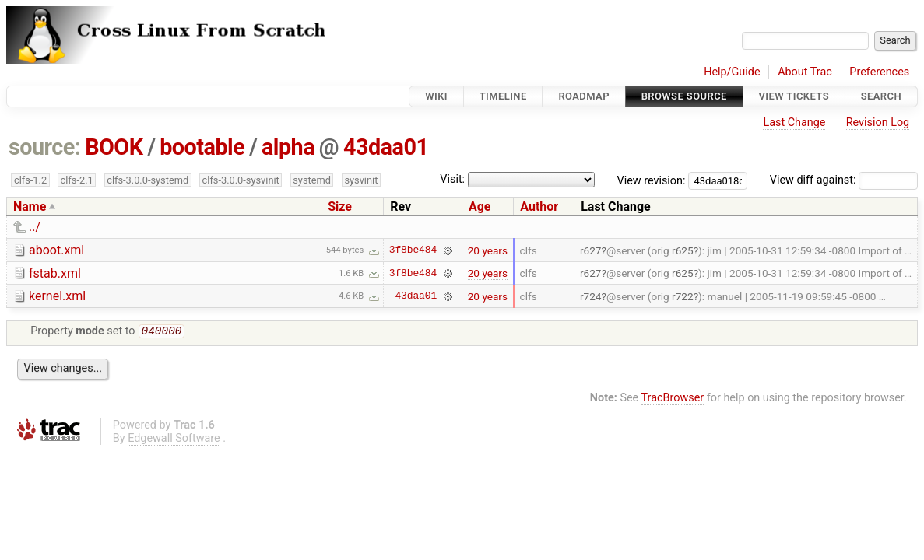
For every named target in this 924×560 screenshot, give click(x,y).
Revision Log (878, 122)
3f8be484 (413, 250)
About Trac (805, 72)
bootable (202, 147)
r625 (683, 250)
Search (881, 96)
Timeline (503, 96)
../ (35, 227)
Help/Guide (732, 72)
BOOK (114, 147)
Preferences (879, 72)
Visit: (452, 179)
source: (45, 147)
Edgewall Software (174, 440)
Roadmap (584, 96)
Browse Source (684, 96)
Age (480, 206)
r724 (591, 296)
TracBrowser (673, 399)
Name (30, 206)
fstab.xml (55, 273)
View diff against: (844, 180)
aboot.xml (56, 250)
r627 (591, 250)
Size (340, 206)
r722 (683, 296)
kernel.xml (57, 296)
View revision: (652, 180)
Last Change (794, 122)
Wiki (436, 96)
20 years (488, 250)
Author (539, 206)
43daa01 (386, 147)
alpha (288, 147)
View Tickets (794, 96)
